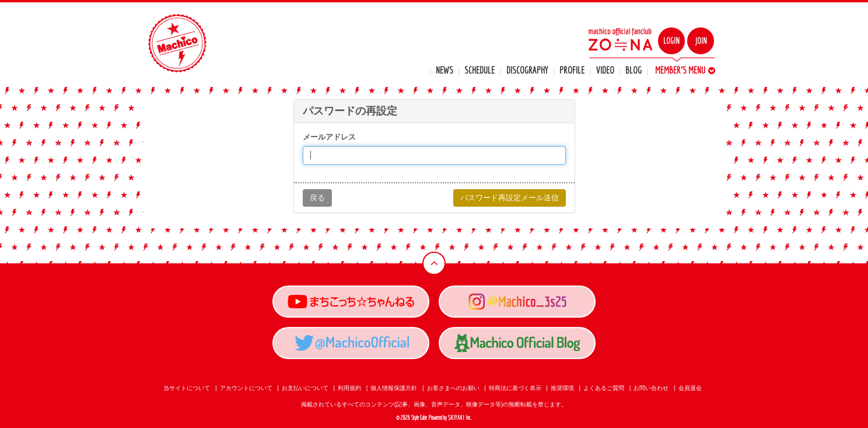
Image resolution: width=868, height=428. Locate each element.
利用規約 (349, 388)
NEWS (444, 70)
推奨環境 (562, 388)
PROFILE (572, 70)
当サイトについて (187, 388)
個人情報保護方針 (394, 388)
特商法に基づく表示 (515, 388)
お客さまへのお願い (453, 388)
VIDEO (605, 70)
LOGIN (671, 41)
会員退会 (690, 388)
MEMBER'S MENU (685, 70)
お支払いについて (305, 388)
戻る (317, 198)
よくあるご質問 (604, 388)
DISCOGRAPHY (527, 70)
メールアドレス (329, 137)
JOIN (701, 41)
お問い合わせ (651, 388)
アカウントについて (246, 388)
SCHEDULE (480, 70)
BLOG (633, 70)
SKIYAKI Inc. (460, 418)
